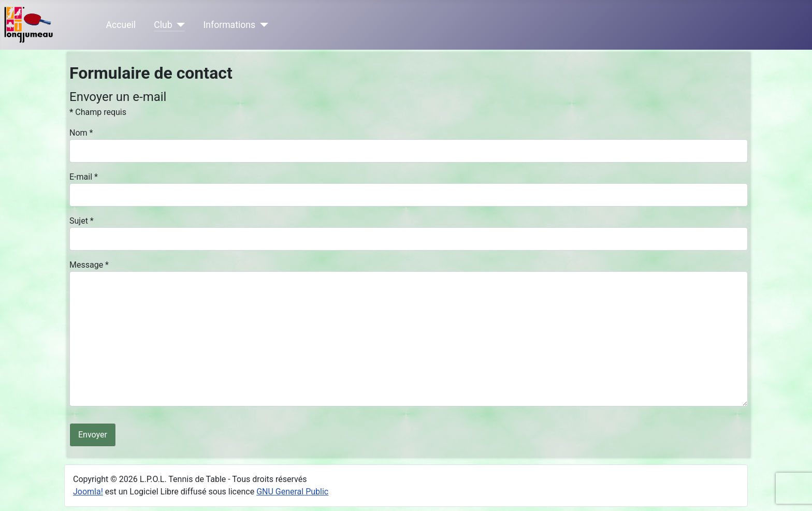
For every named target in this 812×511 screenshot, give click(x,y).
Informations (229, 25)
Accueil (121, 25)
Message (89, 265)
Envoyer (93, 435)
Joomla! (88, 492)
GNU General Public (292, 492)
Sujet (82, 221)
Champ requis (98, 112)
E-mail (84, 177)
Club (163, 25)
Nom (81, 133)
